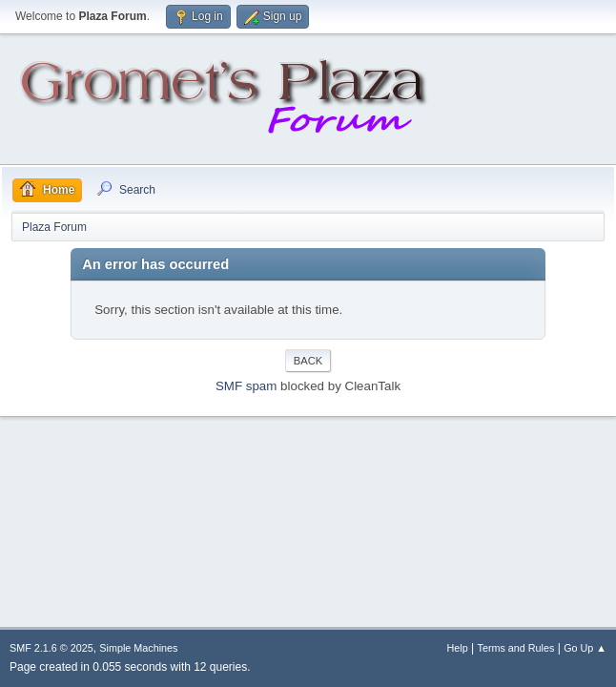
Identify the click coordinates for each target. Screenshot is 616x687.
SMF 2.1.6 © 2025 (51, 648)
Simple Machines (138, 648)
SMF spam (246, 386)
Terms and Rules (516, 648)
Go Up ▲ (585, 648)
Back (308, 361)
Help (458, 648)
